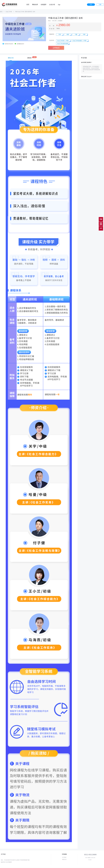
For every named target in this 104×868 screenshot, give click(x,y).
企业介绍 (52, 5)
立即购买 (56, 48)
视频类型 (52, 34)
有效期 (52, 29)
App (59, 5)
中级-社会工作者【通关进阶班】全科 (25, 12)
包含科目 (52, 40)
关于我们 (64, 857)
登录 (91, 5)
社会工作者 (9, 12)
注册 (100, 5)
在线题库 (44, 5)
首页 (28, 5)
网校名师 (35, 5)
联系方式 (64, 859)
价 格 (52, 26)
